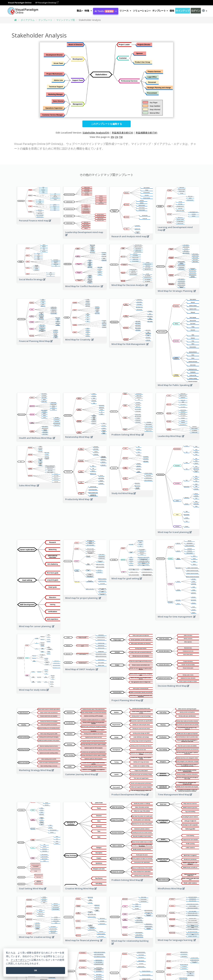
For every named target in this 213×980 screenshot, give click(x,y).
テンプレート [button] (160, 11)
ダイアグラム (28, 20)
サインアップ (183, 11)
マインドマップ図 (66, 20)
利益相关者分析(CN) (123, 133)
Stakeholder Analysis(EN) (96, 133)
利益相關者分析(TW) (147, 133)
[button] (88, 11)
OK (36, 970)
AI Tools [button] (106, 11)
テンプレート (45, 20)
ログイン (196, 11)
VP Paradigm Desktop (47, 3)
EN (112, 137)
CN (116, 137)
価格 (172, 11)
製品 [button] (80, 11)
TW (121, 137)
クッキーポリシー (20, 960)
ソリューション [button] (142, 11)
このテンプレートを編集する (106, 124)
